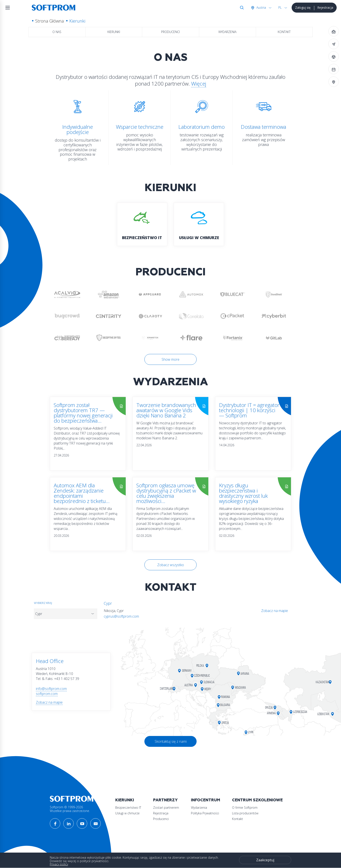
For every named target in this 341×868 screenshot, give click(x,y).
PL (280, 7)
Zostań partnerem (166, 808)
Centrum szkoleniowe (257, 800)
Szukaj (241, 8)
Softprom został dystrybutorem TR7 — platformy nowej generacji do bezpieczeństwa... (83, 413)
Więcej (199, 83)
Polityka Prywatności (205, 813)
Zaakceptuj (265, 860)
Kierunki (114, 32)
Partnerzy (165, 800)
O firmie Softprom (245, 808)
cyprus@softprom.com (121, 616)
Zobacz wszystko (171, 565)
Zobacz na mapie (275, 611)
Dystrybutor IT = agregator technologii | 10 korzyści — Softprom (249, 410)
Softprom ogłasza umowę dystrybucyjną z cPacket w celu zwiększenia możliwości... (166, 493)
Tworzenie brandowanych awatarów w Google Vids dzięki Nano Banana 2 (166, 410)
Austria (261, 7)
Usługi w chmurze (127, 813)
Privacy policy (59, 864)
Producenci (170, 32)
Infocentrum (206, 800)
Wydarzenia (227, 32)
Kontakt (284, 32)
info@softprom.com (51, 689)
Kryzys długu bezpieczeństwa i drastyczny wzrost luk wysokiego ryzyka (243, 493)
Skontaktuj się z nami (171, 741)
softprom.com (47, 694)
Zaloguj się (303, 7)
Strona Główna (50, 21)
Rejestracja (325, 7)
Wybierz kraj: (43, 603)
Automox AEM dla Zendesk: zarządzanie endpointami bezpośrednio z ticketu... (82, 493)
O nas (57, 32)
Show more (170, 359)
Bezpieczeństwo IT (128, 808)
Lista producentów (245, 813)
